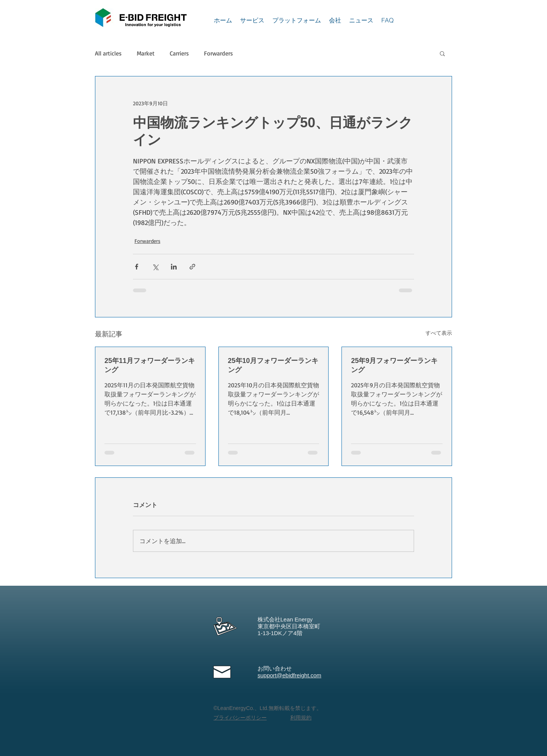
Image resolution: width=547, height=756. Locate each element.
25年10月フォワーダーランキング (273, 365)
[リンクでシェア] (192, 267)
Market (146, 53)
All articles (108, 53)
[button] (442, 53)
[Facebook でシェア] (137, 267)
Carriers (179, 53)
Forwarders (218, 53)
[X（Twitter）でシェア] (155, 267)
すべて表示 (439, 333)
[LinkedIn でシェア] (174, 267)
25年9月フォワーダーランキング (394, 365)
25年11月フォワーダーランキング (150, 365)
